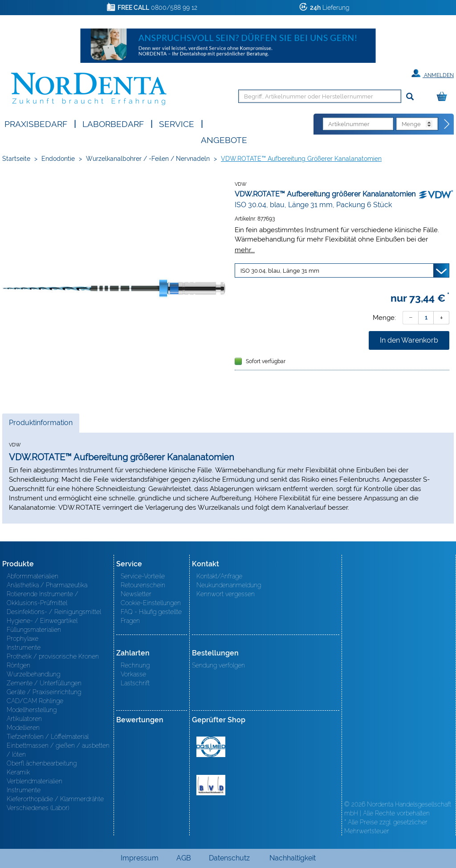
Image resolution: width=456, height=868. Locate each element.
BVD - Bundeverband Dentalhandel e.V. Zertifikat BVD (211, 785)
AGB (184, 858)
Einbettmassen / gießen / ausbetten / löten (58, 750)
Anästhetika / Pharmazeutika (47, 585)
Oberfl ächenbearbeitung (42, 763)
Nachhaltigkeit (293, 858)
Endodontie (58, 159)
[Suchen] (410, 97)
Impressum (140, 858)
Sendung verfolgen (218, 665)
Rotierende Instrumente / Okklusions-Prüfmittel (43, 598)
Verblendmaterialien (35, 781)
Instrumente (24, 647)
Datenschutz (229, 858)
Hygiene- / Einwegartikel (42, 621)
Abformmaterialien (33, 576)
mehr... (245, 250)
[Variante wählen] (342, 270)
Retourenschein (143, 585)
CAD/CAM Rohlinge (35, 701)
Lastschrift (135, 683)
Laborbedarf (113, 123)
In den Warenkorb (409, 340)
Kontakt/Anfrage (219, 576)
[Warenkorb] (444, 97)
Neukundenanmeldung (229, 585)
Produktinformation (41, 425)
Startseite (16, 159)
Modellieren (23, 728)
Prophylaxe (22, 639)
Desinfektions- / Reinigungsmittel (54, 612)
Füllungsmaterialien (34, 630)
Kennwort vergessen (226, 594)
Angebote (224, 139)
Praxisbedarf (36, 123)
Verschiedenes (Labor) (38, 808)
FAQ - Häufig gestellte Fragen (151, 616)
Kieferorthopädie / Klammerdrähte (55, 799)
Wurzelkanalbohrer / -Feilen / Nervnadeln (148, 159)
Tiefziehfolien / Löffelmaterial (48, 737)
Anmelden (433, 74)
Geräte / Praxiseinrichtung (44, 692)
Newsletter (136, 594)
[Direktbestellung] (447, 124)
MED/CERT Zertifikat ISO (211, 747)
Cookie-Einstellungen (151, 603)
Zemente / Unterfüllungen (44, 683)
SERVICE (177, 123)
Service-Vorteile (143, 576)
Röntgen (18, 665)
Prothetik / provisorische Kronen (53, 656)
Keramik (18, 772)
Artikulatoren (24, 719)
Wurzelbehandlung (33, 674)
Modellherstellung (32, 710)
